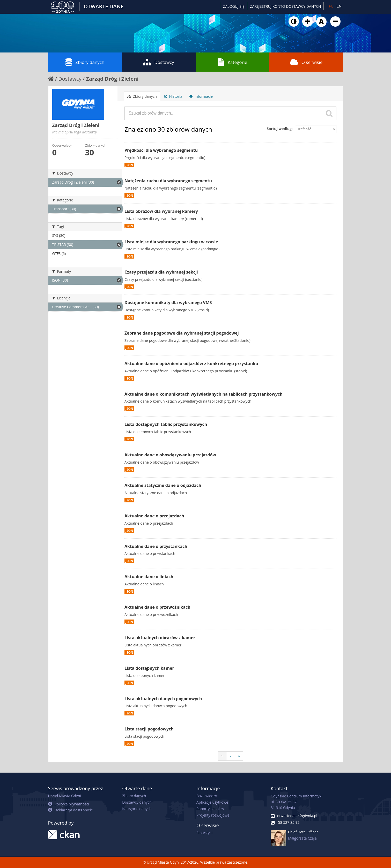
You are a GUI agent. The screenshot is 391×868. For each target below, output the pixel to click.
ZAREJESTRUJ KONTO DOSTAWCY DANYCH (286, 6)
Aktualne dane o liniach (149, 577)
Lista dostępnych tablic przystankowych (166, 424)
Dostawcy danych (137, 802)
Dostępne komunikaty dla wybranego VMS (168, 303)
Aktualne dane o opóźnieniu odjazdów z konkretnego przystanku (191, 364)
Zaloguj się (234, 6)
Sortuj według (279, 129)
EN (339, 6)
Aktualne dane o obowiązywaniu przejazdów (170, 455)
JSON (129, 165)
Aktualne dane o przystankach (156, 546)
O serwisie (306, 62)
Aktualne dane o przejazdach (154, 516)
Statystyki (204, 833)
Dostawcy (158, 62)
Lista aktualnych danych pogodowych (163, 699)
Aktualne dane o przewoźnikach (157, 607)
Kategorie (233, 62)
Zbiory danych (85, 62)
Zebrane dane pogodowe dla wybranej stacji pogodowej (182, 333)
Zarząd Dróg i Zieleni (112, 79)
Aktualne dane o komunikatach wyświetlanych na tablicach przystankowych (204, 394)
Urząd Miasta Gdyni (65, 796)
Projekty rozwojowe (213, 815)
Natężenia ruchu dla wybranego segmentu (168, 181)
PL (331, 6)
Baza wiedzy (207, 796)
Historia (173, 96)
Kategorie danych (137, 809)
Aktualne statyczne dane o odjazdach (163, 485)
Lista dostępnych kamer (149, 668)
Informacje (201, 96)
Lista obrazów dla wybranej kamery (161, 211)
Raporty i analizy (210, 809)
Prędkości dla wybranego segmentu (161, 150)
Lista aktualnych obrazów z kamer (160, 638)
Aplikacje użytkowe (212, 802)
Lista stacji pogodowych (149, 729)
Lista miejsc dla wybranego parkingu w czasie (171, 242)
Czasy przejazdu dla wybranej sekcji (161, 272)
